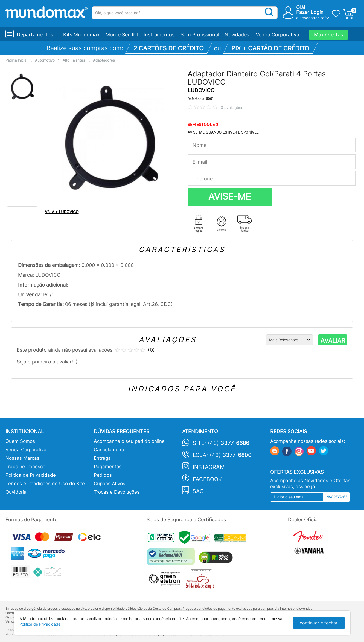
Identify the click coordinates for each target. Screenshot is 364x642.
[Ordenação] (289, 340)
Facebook (207, 479)
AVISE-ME (230, 196)
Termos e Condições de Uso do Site (45, 484)
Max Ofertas (328, 35)
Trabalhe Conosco (25, 467)
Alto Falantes (74, 60)
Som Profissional (200, 35)
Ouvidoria (16, 492)
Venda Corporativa (277, 35)
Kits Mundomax (81, 35)
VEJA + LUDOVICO (62, 212)
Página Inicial (16, 60)
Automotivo (45, 60)
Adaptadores (104, 60)
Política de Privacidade (31, 475)
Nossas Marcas (22, 458)
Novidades (237, 35)
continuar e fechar (319, 623)
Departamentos (35, 35)
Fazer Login (310, 12)
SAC (198, 491)
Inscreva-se (336, 497)
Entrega (102, 458)
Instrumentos (159, 35)
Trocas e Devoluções (117, 492)
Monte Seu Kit (122, 35)
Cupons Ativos (110, 484)
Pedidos (103, 475)
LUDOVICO (201, 90)
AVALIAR (333, 340)
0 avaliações (232, 107)
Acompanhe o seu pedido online (129, 441)
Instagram (209, 467)
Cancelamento (110, 450)
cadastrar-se (313, 18)
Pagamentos (108, 467)
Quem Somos (20, 441)
